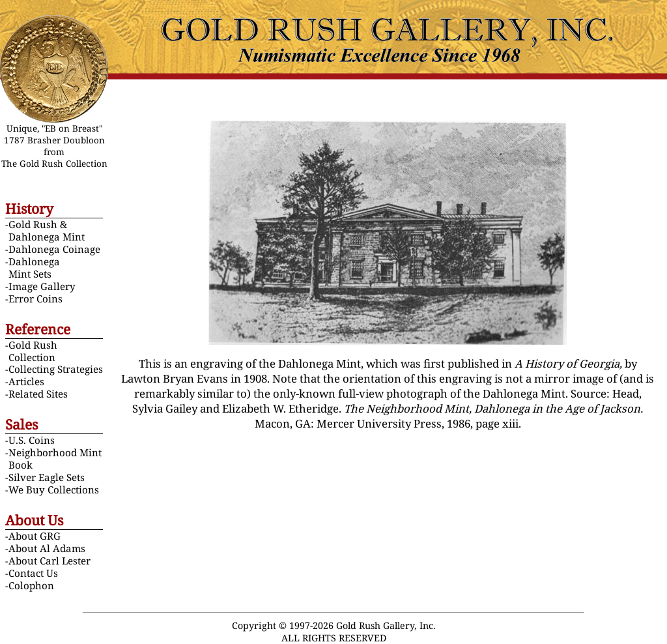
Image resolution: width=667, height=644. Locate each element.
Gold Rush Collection (33, 351)
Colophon (31, 585)
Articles (26, 381)
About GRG (35, 536)
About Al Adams (47, 548)
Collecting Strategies (56, 369)
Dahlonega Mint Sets (34, 268)
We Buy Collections (54, 490)
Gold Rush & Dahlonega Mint (47, 230)
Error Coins (35, 299)
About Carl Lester (50, 561)
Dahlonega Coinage (54, 249)
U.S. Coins (32, 440)
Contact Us (33, 573)
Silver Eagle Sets (47, 477)
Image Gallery (42, 286)
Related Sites (38, 394)
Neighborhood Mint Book (55, 459)
